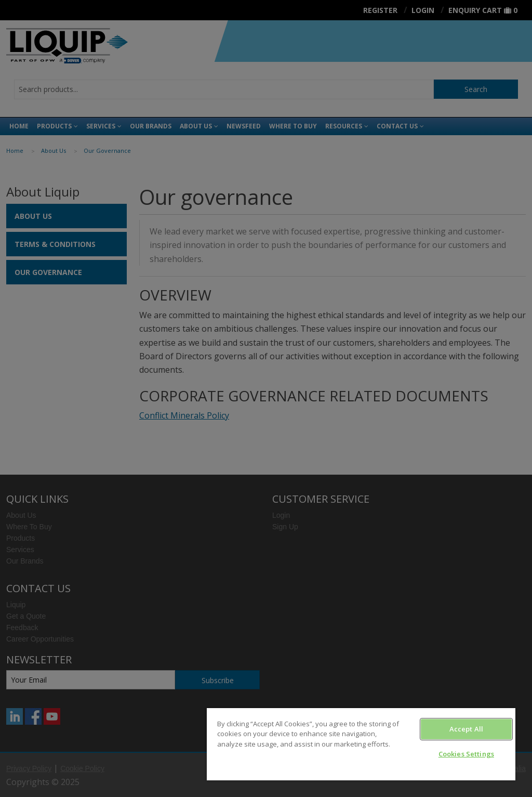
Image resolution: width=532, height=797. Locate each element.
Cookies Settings (466, 754)
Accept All (466, 729)
